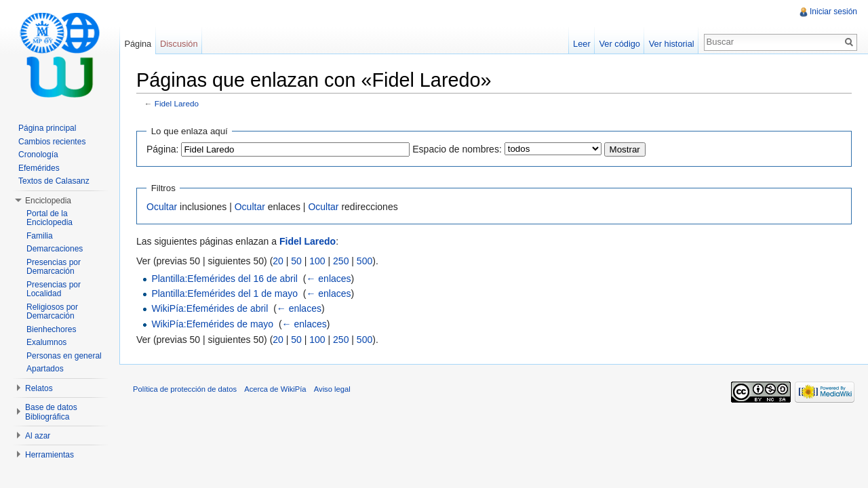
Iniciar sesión (833, 12)
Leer (582, 44)
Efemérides (39, 168)
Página (138, 44)
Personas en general (64, 356)
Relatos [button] (39, 388)
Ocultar (162, 207)
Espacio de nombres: (457, 149)
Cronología (38, 155)
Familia (40, 236)
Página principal (47, 128)
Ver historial (672, 44)
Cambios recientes (52, 142)
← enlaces (328, 279)
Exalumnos (46, 342)
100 (317, 261)
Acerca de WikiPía (275, 389)
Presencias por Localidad (54, 289)
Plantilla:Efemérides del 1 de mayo (224, 293)
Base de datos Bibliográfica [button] (51, 412)
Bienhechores (51, 329)
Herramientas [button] (50, 455)
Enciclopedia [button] (48, 201)
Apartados (45, 369)
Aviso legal (332, 389)
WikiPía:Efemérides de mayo (212, 324)
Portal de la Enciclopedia (50, 218)
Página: (162, 149)
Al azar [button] (38, 436)
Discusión (179, 44)
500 (364, 261)
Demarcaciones (55, 249)
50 (296, 261)
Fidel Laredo (177, 103)
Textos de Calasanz (54, 181)
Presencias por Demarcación (54, 267)
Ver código (619, 44)
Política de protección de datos (185, 389)
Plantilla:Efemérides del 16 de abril (224, 279)
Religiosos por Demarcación (52, 312)
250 (341, 261)
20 (278, 261)
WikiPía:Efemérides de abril (210, 308)
